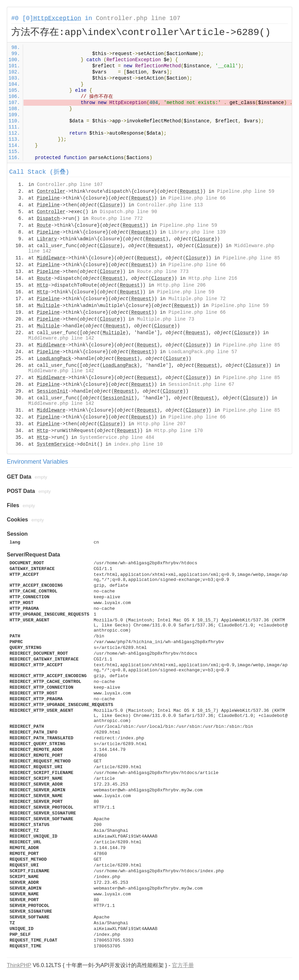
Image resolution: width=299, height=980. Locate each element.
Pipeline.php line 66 (197, 198)
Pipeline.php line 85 (251, 258)
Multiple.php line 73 (166, 319)
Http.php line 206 (181, 285)
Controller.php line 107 (138, 18)
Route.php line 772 (117, 219)
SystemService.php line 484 (117, 437)
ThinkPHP (19, 965)
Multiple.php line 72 (197, 299)
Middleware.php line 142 (61, 338)
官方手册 (183, 965)
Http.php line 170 (179, 431)
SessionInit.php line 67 (201, 384)
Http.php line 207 (161, 424)
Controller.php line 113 (170, 205)
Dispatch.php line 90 (128, 212)
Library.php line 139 (197, 232)
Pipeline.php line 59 (246, 191)
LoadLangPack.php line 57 (203, 352)
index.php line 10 (138, 444)
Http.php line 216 (213, 278)
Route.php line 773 (163, 272)
